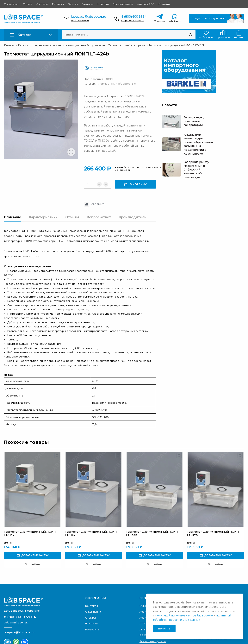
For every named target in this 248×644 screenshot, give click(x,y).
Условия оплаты (204, 584)
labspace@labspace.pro (89, 17)
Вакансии (88, 4)
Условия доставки (206, 589)
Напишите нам (80, 20)
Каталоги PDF (145, 4)
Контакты (164, 4)
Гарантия (58, 4)
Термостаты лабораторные (155, 70)
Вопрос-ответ (99, 198)
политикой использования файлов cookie (184, 615)
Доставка (42, 4)
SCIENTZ (145, 578)
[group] (48, 119)
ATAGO (144, 596)
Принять (164, 629)
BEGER (144, 607)
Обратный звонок (133, 20)
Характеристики (43, 198)
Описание (12, 198)
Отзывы (73, 4)
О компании (11, 4)
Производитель (133, 198)
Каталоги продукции (207, 578)
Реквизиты (92, 602)
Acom (143, 589)
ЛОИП (148, 65)
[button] (31, 35)
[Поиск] (191, 35)
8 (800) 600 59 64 (134, 17)
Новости (103, 4)
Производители (123, 4)
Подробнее (33, 536)
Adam (143, 584)
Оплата (28, 4)
